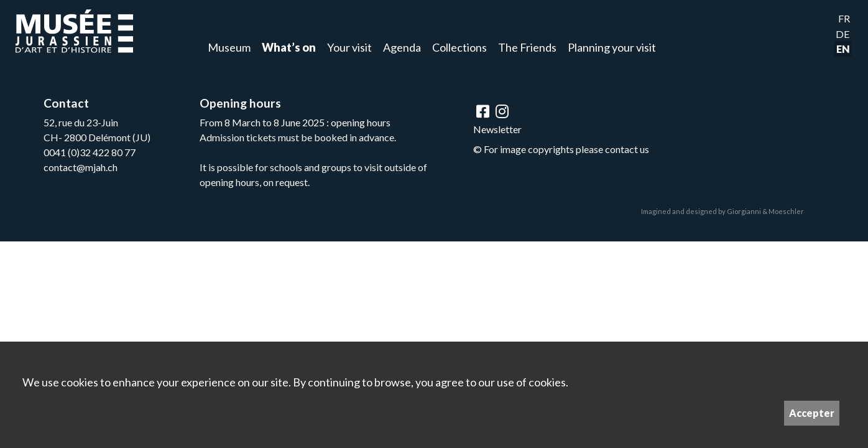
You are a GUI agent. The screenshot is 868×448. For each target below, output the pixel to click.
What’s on (289, 47)
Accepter (812, 413)
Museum (229, 47)
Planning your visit (612, 47)
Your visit (349, 47)
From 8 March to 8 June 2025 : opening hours (295, 122)
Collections (459, 47)
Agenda (402, 47)
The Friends (527, 47)
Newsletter (497, 129)
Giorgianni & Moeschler (765, 211)
